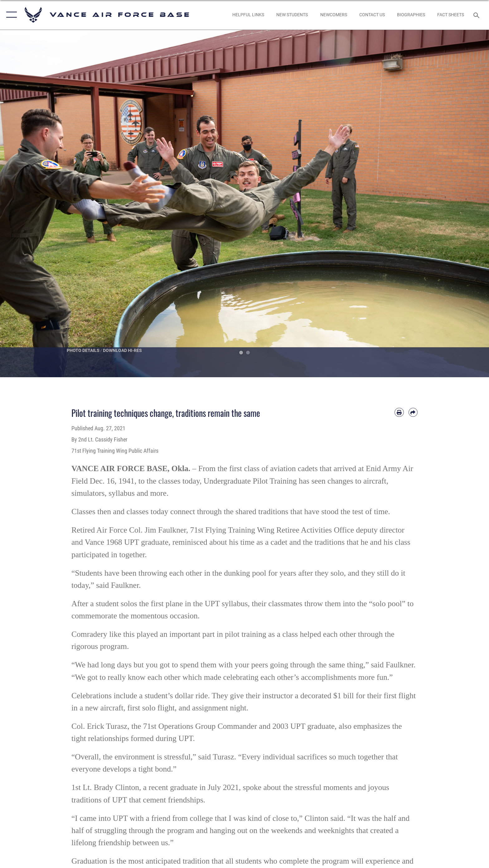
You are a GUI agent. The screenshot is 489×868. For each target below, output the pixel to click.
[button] (10, 15)
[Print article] (399, 412)
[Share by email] (413, 412)
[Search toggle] (477, 15)
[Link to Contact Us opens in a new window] (372, 15)
